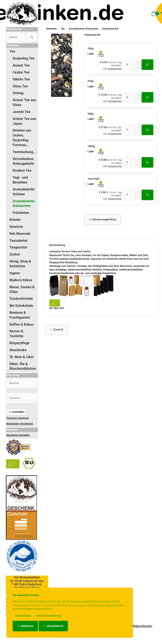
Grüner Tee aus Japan (24, 121)
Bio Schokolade (21, 306)
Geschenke (18, 350)
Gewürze (16, 227)
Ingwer (15, 273)
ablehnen (25, 626)
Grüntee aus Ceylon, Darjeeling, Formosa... (22, 138)
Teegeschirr (19, 247)
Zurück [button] (56, 329)
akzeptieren (53, 626)
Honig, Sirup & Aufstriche (20, 264)
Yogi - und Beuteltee (20, 180)
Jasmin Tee (22, 112)
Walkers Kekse (21, 280)
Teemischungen (25, 152)
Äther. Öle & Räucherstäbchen (23, 366)
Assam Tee (21, 65)
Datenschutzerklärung (47, 616)
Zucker (15, 254)
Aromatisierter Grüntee (24, 192)
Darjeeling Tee (24, 58)
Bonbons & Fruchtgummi (20, 315)
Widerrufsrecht (142, 626)
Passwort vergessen (18, 418)
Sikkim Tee (21, 79)
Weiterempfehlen (103, 219)
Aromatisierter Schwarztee (24, 204)
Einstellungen (22, 616)
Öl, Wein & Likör (22, 357)
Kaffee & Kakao (22, 324)
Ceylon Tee (21, 72)
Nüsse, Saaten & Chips (22, 289)
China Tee (20, 86)
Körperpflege (20, 343)
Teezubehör (19, 241)
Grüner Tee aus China (24, 102)
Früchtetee (21, 213)
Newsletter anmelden (18, 435)
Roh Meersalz (20, 234)
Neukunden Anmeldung (20, 424)
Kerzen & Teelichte (16, 334)
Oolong (18, 93)
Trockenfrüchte (21, 299)
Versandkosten (115, 69)
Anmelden (16, 412)
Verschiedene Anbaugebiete (23, 161)
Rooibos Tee (22, 171)
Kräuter (15, 220)
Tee (12, 51)
